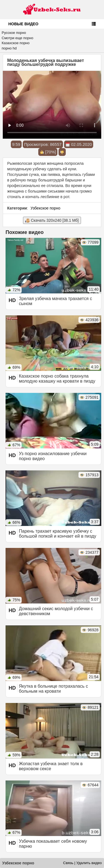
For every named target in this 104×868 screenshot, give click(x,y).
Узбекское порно (45, 208)
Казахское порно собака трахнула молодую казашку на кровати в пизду (57, 379)
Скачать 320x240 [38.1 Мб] (52, 220)
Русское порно (14, 33)
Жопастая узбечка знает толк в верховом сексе (51, 766)
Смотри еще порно (17, 38)
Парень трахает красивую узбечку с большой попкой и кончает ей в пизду (58, 534)
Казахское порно (16, 43)
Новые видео (23, 24)
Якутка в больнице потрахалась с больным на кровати (53, 689)
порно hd (9, 48)
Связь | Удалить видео (83, 863)
